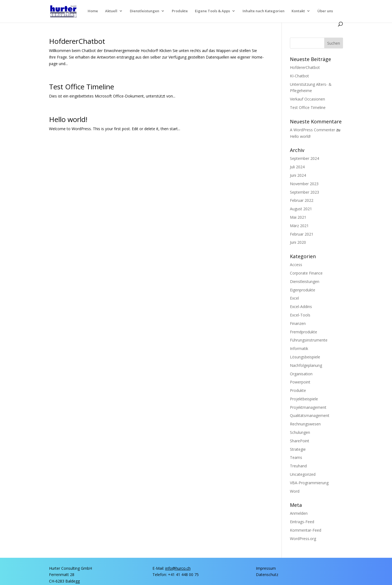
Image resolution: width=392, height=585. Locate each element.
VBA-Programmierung (309, 483)
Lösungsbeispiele (305, 357)
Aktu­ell (111, 11)
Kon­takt (298, 11)
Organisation (301, 374)
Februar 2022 (302, 200)
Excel (294, 298)
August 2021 (301, 209)
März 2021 (299, 226)
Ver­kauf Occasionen (307, 99)
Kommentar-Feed (306, 530)
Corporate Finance (306, 273)
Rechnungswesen (305, 424)
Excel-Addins (301, 307)
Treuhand (298, 466)
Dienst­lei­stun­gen (145, 11)
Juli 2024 (297, 167)
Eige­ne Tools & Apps (212, 11)
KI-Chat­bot (299, 76)
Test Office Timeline (82, 87)
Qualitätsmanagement (310, 415)
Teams (296, 457)
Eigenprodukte (303, 290)
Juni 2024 (298, 175)
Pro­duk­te (180, 11)
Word (295, 491)
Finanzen (298, 323)
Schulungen (300, 432)
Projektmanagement (308, 407)
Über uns (325, 11)
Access (296, 265)
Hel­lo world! (68, 119)
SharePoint (300, 441)
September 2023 (304, 192)
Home (93, 11)
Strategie (298, 449)
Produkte (298, 390)
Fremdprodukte (304, 332)
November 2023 (304, 184)
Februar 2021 (302, 234)
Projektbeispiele (304, 399)
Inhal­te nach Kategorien (264, 11)
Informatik (299, 348)
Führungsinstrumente (309, 340)
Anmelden (299, 513)
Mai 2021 (298, 217)
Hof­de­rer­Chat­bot (77, 41)
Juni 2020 (298, 242)
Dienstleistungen (305, 281)
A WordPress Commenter (313, 130)
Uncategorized (303, 474)
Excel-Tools (300, 315)
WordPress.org (303, 539)
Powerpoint (300, 382)
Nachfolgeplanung (306, 365)
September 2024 (304, 158)
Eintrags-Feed (302, 522)
